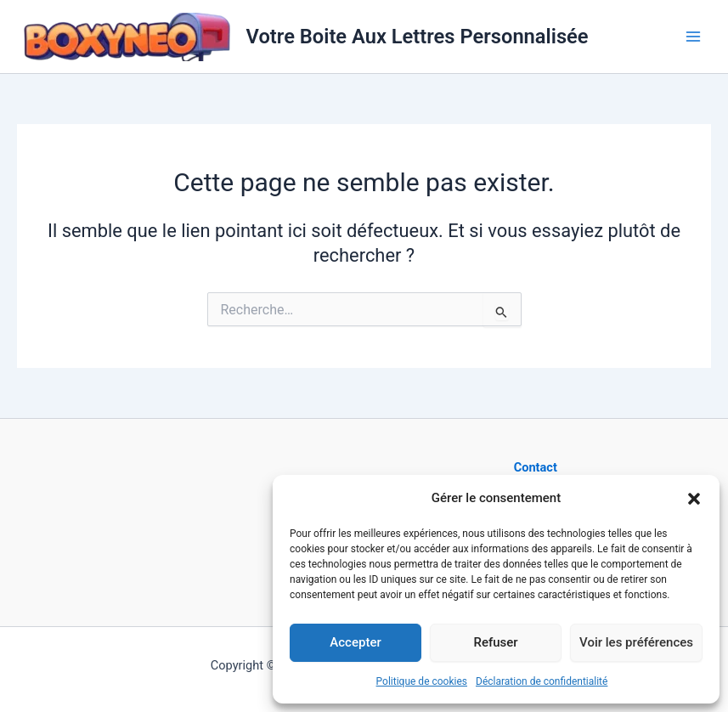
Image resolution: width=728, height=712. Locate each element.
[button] (694, 499)
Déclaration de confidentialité (542, 681)
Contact (536, 467)
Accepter (355, 642)
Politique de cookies (422, 681)
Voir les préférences (636, 642)
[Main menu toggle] (693, 37)
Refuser (495, 642)
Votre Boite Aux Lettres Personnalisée (418, 37)
